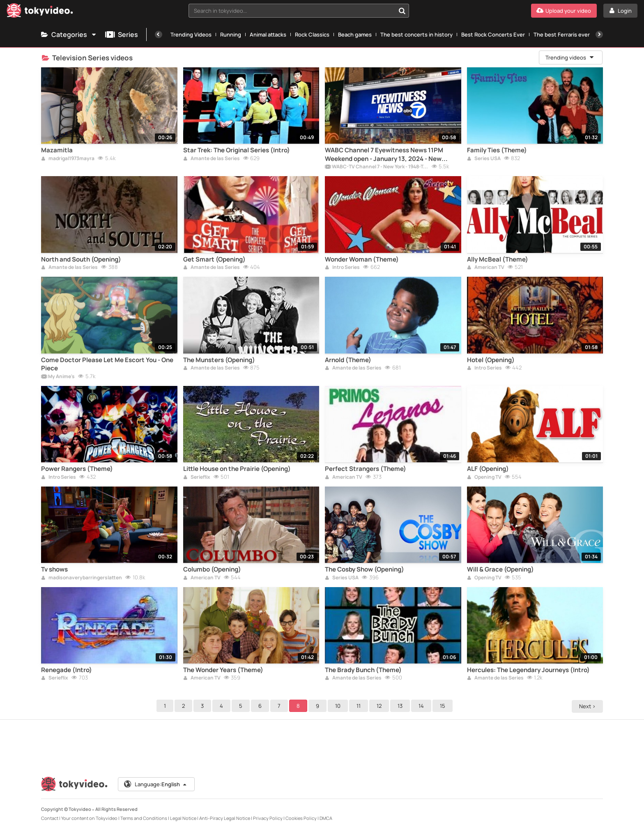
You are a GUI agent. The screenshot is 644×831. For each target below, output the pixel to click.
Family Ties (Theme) (497, 150)
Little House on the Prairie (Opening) (237, 469)
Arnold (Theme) (348, 360)
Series (122, 34)
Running (231, 34)
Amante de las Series (212, 159)
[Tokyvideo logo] (40, 12)
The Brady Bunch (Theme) (363, 670)
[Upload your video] (564, 11)
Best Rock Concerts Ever (493, 34)
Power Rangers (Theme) (77, 469)
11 (360, 706)
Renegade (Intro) (67, 670)
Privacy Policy (268, 818)
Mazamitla (57, 150)
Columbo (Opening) (212, 569)
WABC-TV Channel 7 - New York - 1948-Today (377, 167)
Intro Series (342, 268)
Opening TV (484, 477)
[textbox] (292, 11)
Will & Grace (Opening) (500, 569)
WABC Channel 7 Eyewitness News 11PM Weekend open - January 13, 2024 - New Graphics (384, 155)
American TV (486, 268)
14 (422, 706)
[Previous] (159, 34)
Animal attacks (268, 34)
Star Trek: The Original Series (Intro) (237, 150)
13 (401, 706)
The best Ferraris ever (562, 34)
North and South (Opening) (81, 259)
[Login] (620, 11)
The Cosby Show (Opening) (365, 569)
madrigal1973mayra (68, 159)
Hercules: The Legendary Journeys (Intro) (528, 670)
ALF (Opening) (488, 469)
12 (380, 706)
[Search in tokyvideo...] (402, 11)
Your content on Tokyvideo (89, 818)
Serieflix (197, 477)
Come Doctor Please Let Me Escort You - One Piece (107, 364)
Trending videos (570, 57)
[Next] (599, 34)
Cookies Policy (301, 818)
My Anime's (58, 377)
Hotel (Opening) (491, 360)
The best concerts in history (416, 34)
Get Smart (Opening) (214, 259)
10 (339, 706)
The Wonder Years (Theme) (223, 670)
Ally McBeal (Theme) (498, 259)
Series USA (484, 159)
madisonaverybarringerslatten (82, 578)
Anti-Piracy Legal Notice (225, 818)
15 (444, 706)
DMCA (326, 818)
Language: (156, 784)
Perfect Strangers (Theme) (366, 469)
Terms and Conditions (144, 818)
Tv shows (54, 569)
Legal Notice (183, 818)
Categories (69, 34)
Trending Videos (191, 34)
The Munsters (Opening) (219, 360)
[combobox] (299, 11)
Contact (50, 818)
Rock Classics (312, 34)
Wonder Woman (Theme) (362, 259)
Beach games (355, 34)
